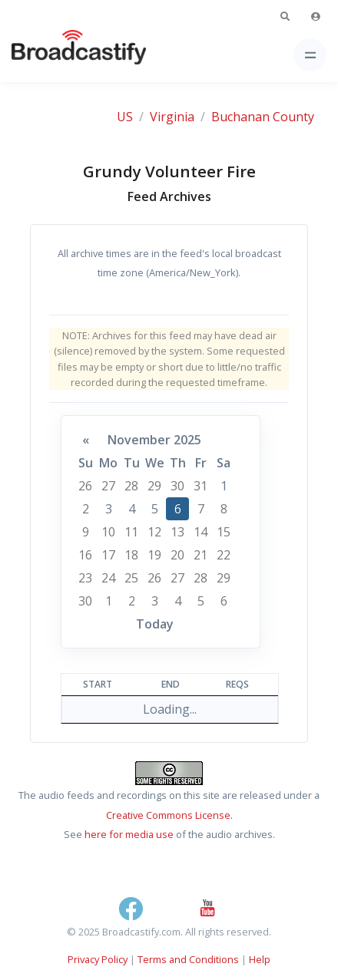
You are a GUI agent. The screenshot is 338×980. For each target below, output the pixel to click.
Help (260, 959)
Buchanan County (263, 117)
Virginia (172, 117)
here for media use (129, 834)
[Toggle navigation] (310, 55)
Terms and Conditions (188, 959)
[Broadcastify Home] (55, 55)
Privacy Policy (98, 959)
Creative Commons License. (169, 815)
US (125, 117)
